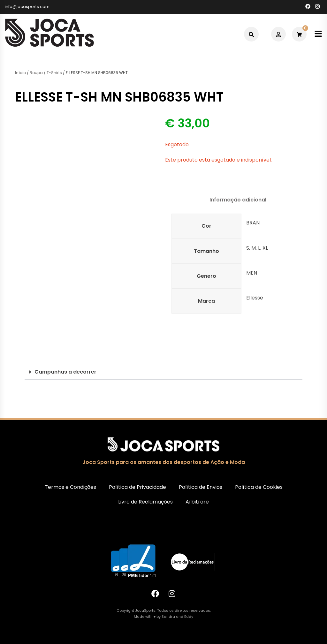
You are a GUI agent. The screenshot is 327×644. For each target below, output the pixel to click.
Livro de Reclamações (145, 502)
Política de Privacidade (137, 487)
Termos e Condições (70, 487)
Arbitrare (197, 502)
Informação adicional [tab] (238, 200)
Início (20, 73)
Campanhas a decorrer (65, 372)
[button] (163, 372)
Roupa (36, 73)
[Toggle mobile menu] (318, 34)
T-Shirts (54, 73)
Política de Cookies (259, 487)
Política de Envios (201, 487)
